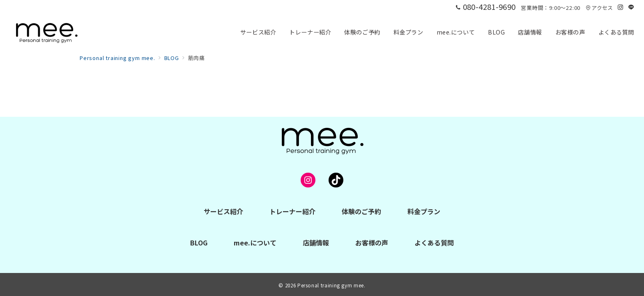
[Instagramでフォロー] (621, 7)
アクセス (599, 8)
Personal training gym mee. (331, 285)
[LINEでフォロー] (631, 7)
